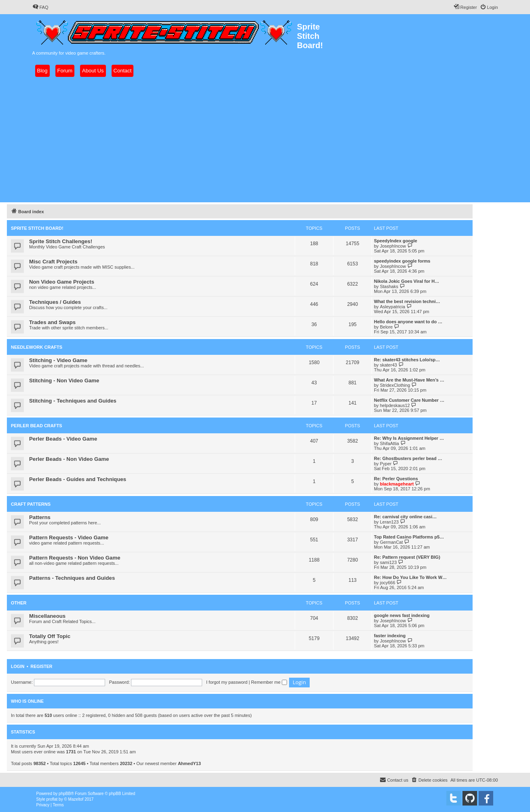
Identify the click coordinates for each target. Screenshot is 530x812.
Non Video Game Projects (62, 282)
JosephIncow (393, 246)
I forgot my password (227, 682)
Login (18, 666)
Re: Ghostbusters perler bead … (408, 458)
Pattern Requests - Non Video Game (75, 558)
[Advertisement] (265, 140)
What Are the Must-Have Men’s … (409, 380)
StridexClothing (395, 385)
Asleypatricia (393, 307)
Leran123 (390, 522)
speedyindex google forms (402, 261)
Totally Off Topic (50, 636)
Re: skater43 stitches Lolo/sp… (407, 360)
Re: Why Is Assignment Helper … (409, 438)
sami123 (389, 562)
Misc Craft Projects (53, 262)
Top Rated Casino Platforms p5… (409, 537)
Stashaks (389, 286)
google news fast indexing (402, 615)
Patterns (40, 517)
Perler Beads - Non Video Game (69, 459)
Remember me (269, 682)
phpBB (65, 794)
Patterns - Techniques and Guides (72, 578)
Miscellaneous (47, 616)
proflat (52, 799)
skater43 (389, 365)
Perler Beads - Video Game (63, 439)
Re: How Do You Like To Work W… (410, 577)
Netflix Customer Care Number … (409, 400)
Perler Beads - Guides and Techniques (78, 479)
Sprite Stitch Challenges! (61, 241)
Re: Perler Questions (396, 479)
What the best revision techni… (407, 301)
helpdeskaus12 (395, 405)
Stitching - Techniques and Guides (73, 401)
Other (19, 603)
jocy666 (388, 583)
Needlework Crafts (37, 347)
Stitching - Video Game (58, 360)
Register (42, 666)
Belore (386, 327)
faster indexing (390, 636)
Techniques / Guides (55, 302)
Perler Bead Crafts (37, 426)
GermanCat (392, 542)
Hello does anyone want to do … (408, 322)
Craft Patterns (31, 504)
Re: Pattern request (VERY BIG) (407, 557)
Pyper (386, 464)
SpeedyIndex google (396, 241)
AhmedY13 (189, 763)
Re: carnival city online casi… (405, 517)
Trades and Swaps (52, 322)
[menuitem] (40, 7)
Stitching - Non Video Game (64, 381)
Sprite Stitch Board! (37, 228)
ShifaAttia (390, 443)
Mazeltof (76, 799)
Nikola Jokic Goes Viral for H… (406, 281)
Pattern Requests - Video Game (69, 537)
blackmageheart (397, 484)
